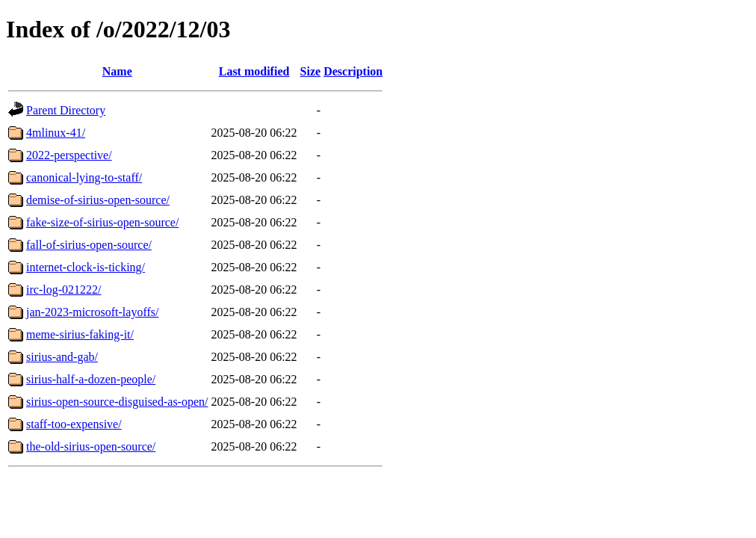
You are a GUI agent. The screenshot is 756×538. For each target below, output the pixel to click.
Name (117, 71)
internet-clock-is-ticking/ (86, 267)
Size (311, 71)
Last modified (254, 71)
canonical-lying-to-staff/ (84, 177)
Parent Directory (66, 110)
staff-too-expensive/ (74, 424)
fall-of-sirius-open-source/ (89, 245)
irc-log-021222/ (63, 290)
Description (353, 71)
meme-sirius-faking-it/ (80, 334)
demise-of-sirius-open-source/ (98, 200)
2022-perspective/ (69, 155)
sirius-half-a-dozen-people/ (91, 379)
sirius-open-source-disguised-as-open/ (117, 402)
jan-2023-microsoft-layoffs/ (92, 312)
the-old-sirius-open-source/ (91, 446)
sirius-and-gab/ (62, 357)
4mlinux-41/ (56, 133)
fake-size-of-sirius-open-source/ (102, 222)
